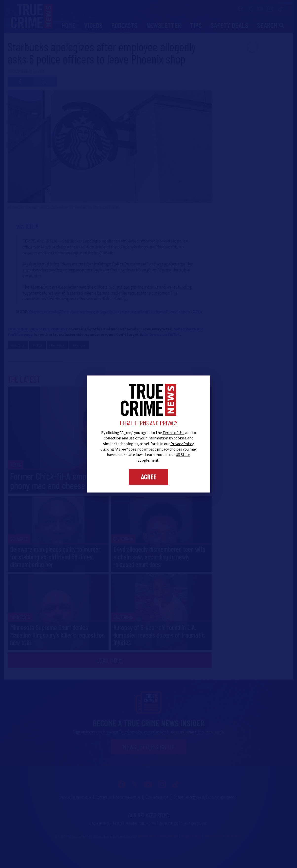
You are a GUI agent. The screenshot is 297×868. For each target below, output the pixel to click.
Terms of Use (174, 433)
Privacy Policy (182, 444)
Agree (149, 477)
